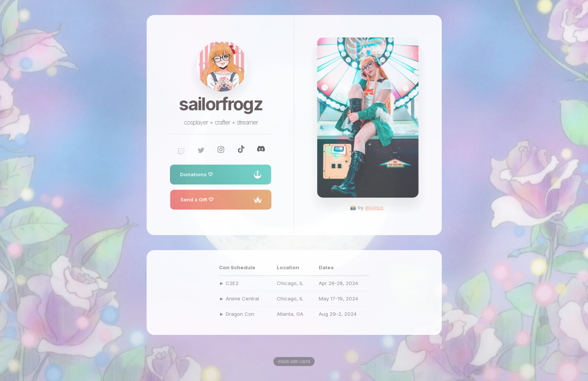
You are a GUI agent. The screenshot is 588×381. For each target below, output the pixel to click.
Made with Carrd (294, 361)
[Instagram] (221, 151)
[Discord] (261, 149)
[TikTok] (241, 150)
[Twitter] (201, 151)
